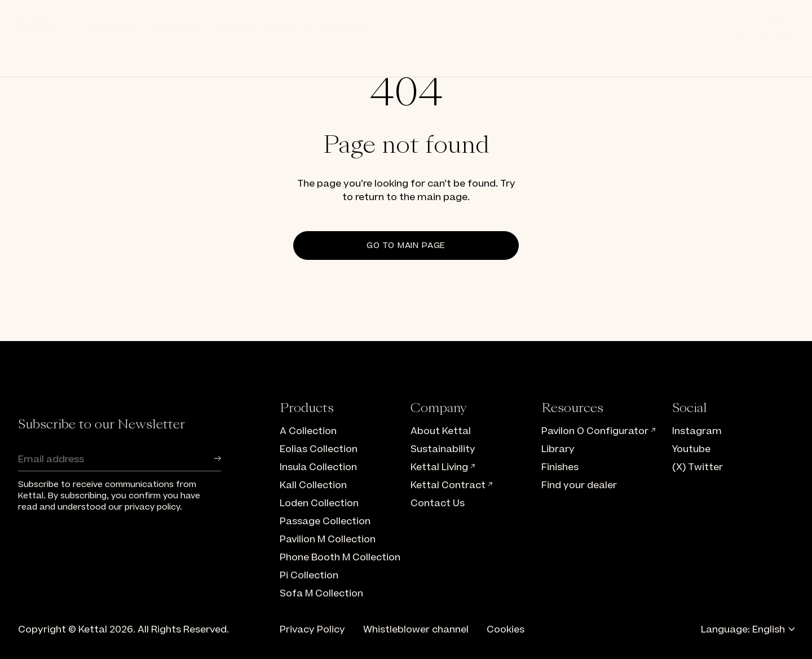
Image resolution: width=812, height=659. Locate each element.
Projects (233, 27)
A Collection (308, 431)
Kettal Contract (452, 485)
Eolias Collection (319, 449)
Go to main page (406, 246)
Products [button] (112, 27)
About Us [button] (288, 27)
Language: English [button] (747, 630)
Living (734, 16)
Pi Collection (309, 576)
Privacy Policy (312, 630)
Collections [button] (174, 27)
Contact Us (438, 503)
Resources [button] (347, 27)
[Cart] (785, 36)
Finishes (560, 467)
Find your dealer (579, 485)
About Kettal (441, 431)
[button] (740, 36)
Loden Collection (319, 503)
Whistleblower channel (416, 630)
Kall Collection (313, 485)
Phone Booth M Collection (340, 558)
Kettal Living (443, 467)
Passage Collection (325, 521)
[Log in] (762, 36)
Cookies (506, 630)
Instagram (697, 431)
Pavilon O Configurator (599, 431)
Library (558, 449)
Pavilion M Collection (328, 539)
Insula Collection (318, 467)
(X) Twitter (698, 467)
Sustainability (443, 449)
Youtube (691, 449)
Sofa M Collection (321, 594)
